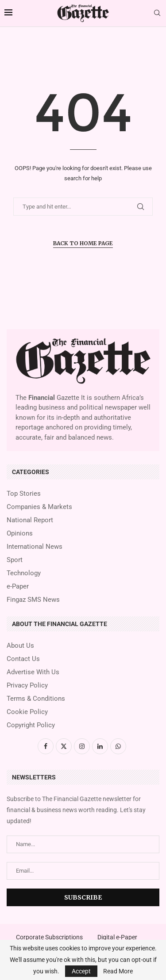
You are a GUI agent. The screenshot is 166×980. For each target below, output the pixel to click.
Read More (118, 971)
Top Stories (24, 494)
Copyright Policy (31, 725)
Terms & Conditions (36, 699)
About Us (20, 646)
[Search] (157, 13)
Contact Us (23, 659)
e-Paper (18, 587)
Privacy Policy (27, 686)
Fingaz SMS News (33, 600)
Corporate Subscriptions (49, 937)
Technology (24, 573)
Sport (15, 560)
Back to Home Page (83, 243)
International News (35, 547)
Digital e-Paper (117, 937)
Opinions (20, 534)
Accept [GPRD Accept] (81, 971)
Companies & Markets (39, 507)
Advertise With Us (33, 672)
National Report (30, 520)
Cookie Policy (27, 712)
